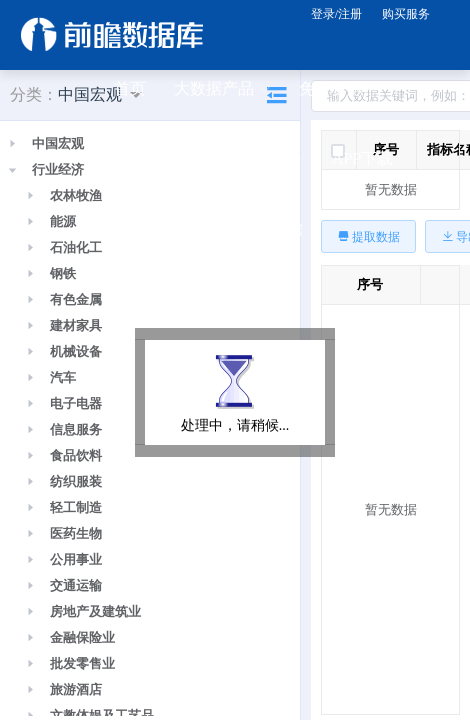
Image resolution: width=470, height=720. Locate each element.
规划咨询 (263, 160)
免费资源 (339, 90)
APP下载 (370, 160)
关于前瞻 (271, 228)
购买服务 (406, 14)
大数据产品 (222, 90)
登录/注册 (336, 14)
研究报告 (154, 160)
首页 (130, 88)
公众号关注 (162, 230)
